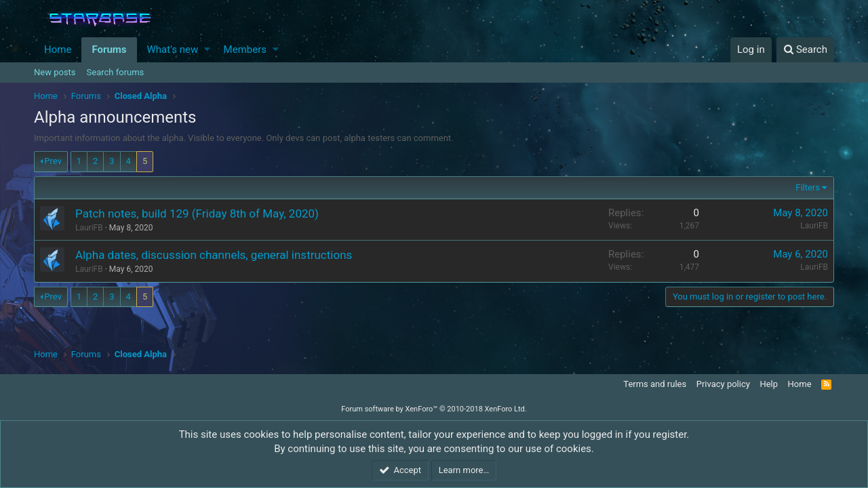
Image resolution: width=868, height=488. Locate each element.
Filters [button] (808, 187)
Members (245, 49)
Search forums (116, 72)
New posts (55, 72)
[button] (207, 50)
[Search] (805, 50)
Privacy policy (723, 384)
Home (58, 49)
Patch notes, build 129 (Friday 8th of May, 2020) (197, 213)
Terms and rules (655, 384)
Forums (109, 49)
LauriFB (814, 226)
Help (769, 384)
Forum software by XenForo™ (434, 409)
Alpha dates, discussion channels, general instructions (214, 255)
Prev (53, 161)
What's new (173, 49)
